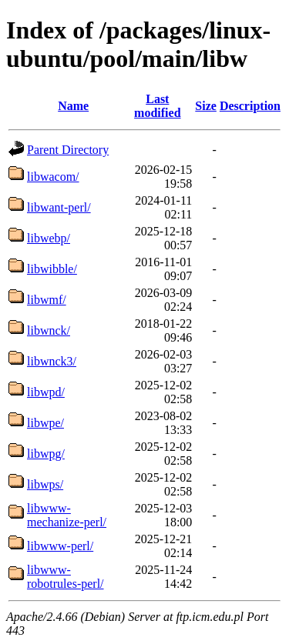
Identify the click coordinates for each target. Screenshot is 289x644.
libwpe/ (45, 423)
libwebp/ (49, 238)
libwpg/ (46, 454)
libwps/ (45, 484)
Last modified (157, 106)
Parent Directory (68, 150)
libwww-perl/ (60, 546)
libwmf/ (47, 300)
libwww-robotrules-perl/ (66, 577)
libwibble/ (52, 269)
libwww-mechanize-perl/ (67, 515)
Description (250, 106)
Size (206, 106)
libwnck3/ (52, 361)
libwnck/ (49, 330)
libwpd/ (46, 392)
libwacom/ (53, 177)
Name (73, 106)
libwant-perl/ (59, 207)
